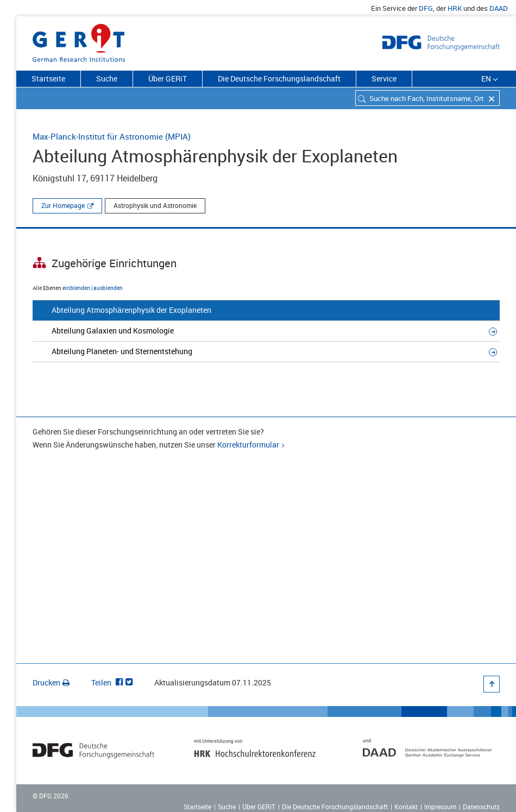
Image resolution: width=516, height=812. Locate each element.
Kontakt (406, 807)
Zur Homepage (63, 205)
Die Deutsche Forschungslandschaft (279, 78)
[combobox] (427, 98)
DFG (426, 8)
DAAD (499, 8)
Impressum (440, 807)
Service (384, 78)
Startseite (48, 78)
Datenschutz (481, 807)
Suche (107, 78)
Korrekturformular (248, 445)
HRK (455, 8)
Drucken (51, 682)
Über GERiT (168, 78)
